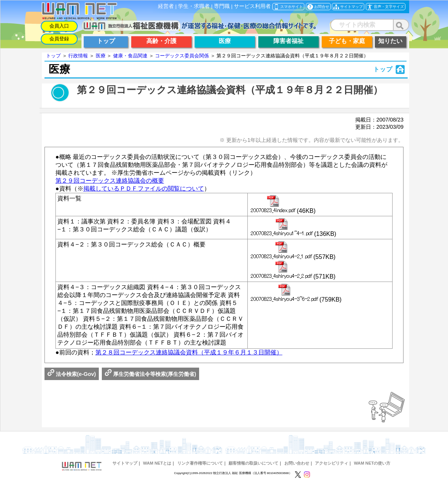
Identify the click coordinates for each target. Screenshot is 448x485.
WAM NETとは (157, 463)
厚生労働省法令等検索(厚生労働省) (150, 374)
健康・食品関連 (130, 56)
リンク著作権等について (200, 463)
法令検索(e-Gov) (72, 374)
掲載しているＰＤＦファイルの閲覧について (144, 189)
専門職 (222, 6)
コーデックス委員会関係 (182, 56)
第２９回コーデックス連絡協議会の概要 (110, 181)
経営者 (166, 6)
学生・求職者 (194, 6)
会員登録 (59, 39)
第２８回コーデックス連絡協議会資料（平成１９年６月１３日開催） (189, 352)
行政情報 (78, 56)
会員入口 (59, 26)
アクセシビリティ (331, 463)
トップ (53, 56)
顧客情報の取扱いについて (253, 463)
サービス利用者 (252, 6)
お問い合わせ (297, 463)
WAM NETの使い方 (372, 463)
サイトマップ (125, 463)
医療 (101, 56)
